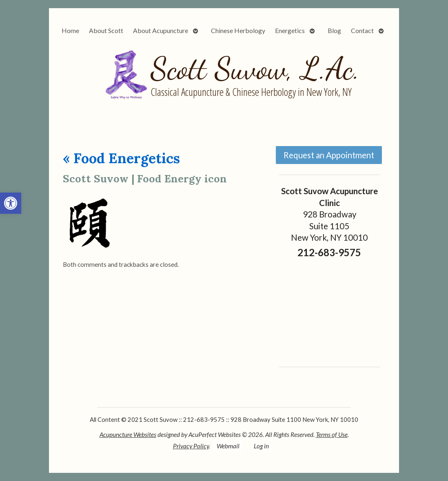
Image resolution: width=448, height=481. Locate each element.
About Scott (106, 30)
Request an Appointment (329, 155)
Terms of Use (332, 434)
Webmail (228, 446)
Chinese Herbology (238, 30)
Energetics (290, 30)
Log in (261, 446)
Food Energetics (121, 158)
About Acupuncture (161, 30)
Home (70, 30)
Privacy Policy (191, 446)
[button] (11, 203)
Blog (334, 30)
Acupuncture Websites (128, 434)
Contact (362, 30)
